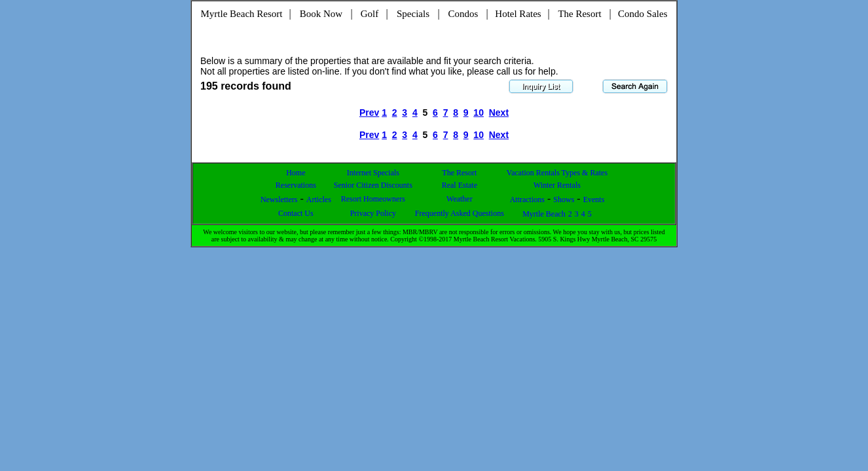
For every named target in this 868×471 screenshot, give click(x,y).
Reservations (296, 185)
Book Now (321, 14)
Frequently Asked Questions (460, 213)
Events (594, 200)
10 (479, 113)
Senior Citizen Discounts (373, 185)
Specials (413, 14)
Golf (370, 14)
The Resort (579, 14)
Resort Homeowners (373, 199)
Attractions (527, 200)
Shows (564, 200)
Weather (460, 199)
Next (499, 113)
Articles (319, 200)
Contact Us (296, 213)
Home (296, 173)
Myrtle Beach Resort (242, 14)
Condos (463, 14)
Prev (369, 113)
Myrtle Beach (544, 214)
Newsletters (279, 200)
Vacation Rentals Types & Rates (557, 173)
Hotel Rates (518, 14)
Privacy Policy (373, 213)
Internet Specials (373, 173)
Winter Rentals (557, 185)
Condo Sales (642, 14)
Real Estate (460, 185)
